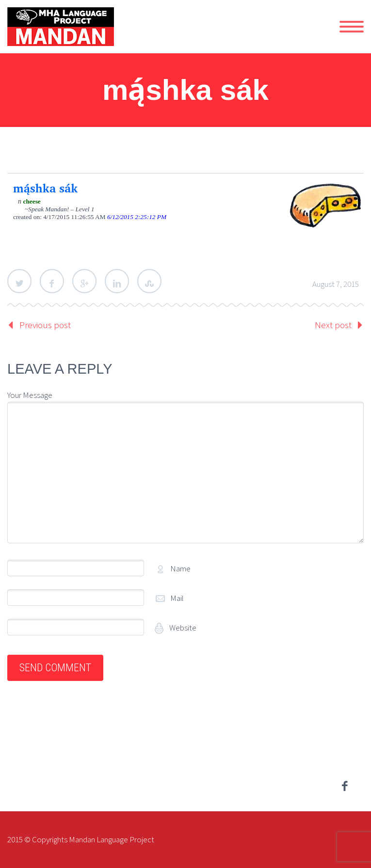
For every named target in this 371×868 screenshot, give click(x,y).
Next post (333, 325)
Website (182, 628)
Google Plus (84, 281)
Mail (177, 598)
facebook (344, 786)
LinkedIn (117, 281)
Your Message (30, 395)
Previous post (45, 325)
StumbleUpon (149, 281)
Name (180, 568)
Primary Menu (352, 27)
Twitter (19, 281)
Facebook (52, 281)
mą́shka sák (45, 188)
